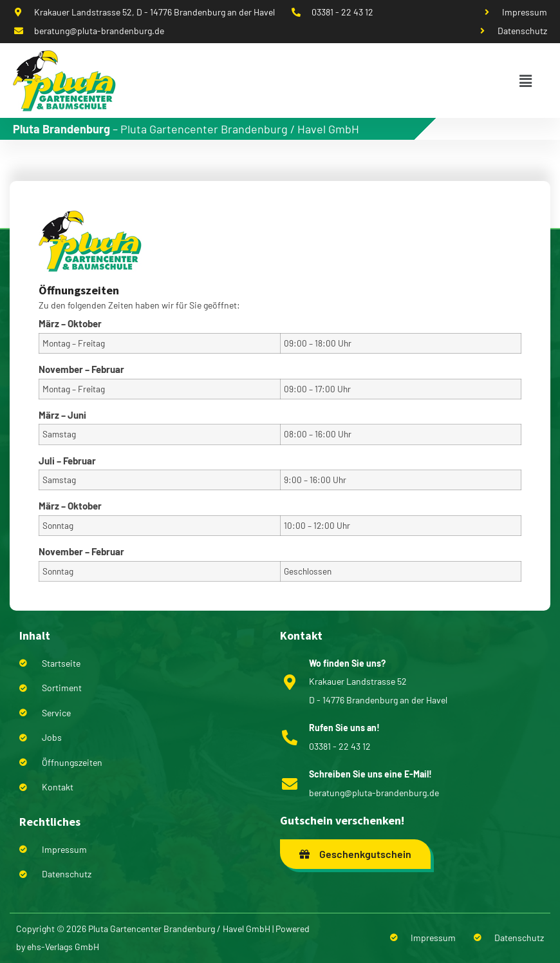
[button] (526, 81)
